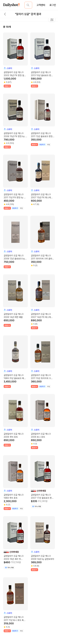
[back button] (5, 14)
